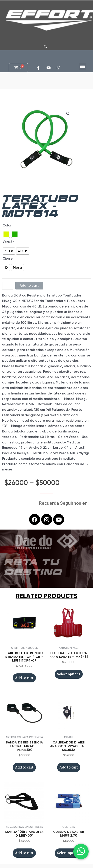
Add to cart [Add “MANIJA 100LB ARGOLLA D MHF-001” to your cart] (24, 853)
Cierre (8, 259)
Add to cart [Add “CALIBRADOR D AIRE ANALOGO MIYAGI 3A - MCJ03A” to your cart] (69, 767)
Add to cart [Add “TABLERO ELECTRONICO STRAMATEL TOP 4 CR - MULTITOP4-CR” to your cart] (24, 678)
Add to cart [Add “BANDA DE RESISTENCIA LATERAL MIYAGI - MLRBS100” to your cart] (24, 767)
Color (7, 225)
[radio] (6, 234)
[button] (82, 66)
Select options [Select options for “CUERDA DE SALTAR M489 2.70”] (69, 853)
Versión (9, 242)
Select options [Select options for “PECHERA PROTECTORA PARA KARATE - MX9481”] (69, 674)
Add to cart (29, 286)
